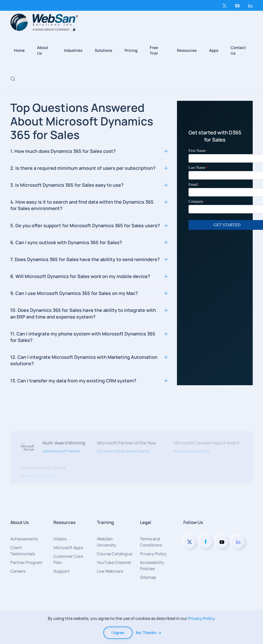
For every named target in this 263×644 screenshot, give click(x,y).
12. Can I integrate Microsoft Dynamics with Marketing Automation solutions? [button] (84, 360)
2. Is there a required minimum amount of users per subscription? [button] (83, 168)
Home (19, 50)
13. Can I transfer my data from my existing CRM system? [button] (73, 381)
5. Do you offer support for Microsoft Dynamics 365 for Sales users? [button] (85, 225)
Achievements (24, 539)
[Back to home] (44, 22)
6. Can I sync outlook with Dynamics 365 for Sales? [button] (66, 242)
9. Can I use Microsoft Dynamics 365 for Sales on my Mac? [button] (74, 293)
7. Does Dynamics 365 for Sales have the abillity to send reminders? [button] (85, 259)
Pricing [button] (131, 50)
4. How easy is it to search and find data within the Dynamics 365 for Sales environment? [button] (82, 205)
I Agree (118, 633)
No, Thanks (146, 633)
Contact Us (238, 51)
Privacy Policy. (202, 618)
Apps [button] (214, 50)
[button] (13, 79)
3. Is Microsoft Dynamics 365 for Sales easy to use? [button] (67, 185)
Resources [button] (187, 50)
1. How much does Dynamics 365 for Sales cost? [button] (63, 151)
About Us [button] (43, 51)
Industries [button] (73, 50)
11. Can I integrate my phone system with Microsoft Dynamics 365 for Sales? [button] (83, 337)
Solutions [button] (104, 50)
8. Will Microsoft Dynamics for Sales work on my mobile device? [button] (80, 276)
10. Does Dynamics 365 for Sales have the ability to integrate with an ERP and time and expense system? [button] (83, 313)
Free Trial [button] (154, 51)
